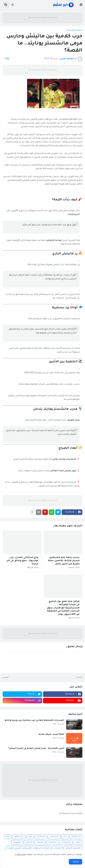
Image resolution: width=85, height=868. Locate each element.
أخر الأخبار (41, 837)
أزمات (78, 842)
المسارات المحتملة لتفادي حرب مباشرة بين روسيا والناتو (34, 720)
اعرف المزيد (20, 855)
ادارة (30, 837)
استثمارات (66, 842)
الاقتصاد (17, 842)
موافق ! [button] (75, 862)
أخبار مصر (54, 837)
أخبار (65, 837)
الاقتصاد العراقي (73, 848)
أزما (8, 837)
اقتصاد (40, 842)
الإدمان (29, 842)
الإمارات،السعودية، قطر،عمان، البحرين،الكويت (29, 848)
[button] (81, 5)
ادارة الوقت (19, 837)
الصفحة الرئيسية (74, 30)
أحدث (78, 677)
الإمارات (57, 848)
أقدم (6, 677)
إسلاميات (52, 842)
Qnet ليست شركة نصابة (51, 734)
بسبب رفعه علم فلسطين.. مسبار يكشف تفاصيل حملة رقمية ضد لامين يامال (64, 561)
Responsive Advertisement (43, 18)
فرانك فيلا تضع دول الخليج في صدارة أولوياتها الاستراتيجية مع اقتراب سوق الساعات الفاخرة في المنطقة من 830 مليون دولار (63, 608)
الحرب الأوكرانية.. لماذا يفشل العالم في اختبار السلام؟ (36, 749)
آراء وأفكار (76, 837)
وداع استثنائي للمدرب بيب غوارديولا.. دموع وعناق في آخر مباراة (22, 561)
